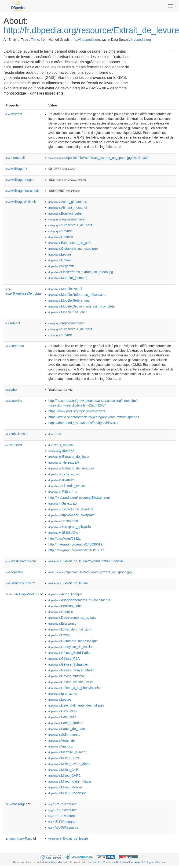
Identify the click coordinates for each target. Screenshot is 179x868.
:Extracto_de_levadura (71, 468)
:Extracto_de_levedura (71, 509)
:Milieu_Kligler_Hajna (70, 781)
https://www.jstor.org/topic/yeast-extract (77, 411)
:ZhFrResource (62, 822)
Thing (35, 40)
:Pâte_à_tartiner (66, 723)
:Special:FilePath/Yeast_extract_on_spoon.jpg (90, 572)
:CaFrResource (63, 804)
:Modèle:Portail (65, 289)
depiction (15, 572)
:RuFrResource (63, 810)
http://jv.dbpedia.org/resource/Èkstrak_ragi (79, 498)
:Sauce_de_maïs (67, 729)
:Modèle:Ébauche (67, 312)
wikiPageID (16, 169)
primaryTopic (20, 839)
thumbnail (15, 158)
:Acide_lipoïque (66, 594)
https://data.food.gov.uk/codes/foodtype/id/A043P (84, 423)
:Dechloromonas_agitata (72, 618)
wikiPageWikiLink (21, 202)
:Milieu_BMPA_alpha (69, 764)
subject (13, 323)
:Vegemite (62, 266)
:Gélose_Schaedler (68, 664)
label (11, 390)
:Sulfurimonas (64, 735)
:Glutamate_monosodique (73, 249)
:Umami (60, 260)
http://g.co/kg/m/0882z (65, 538)
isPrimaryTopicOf (20, 583)
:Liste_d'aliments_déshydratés (76, 705)
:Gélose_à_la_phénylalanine (75, 688)
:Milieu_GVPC (65, 776)
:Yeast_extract (61, 445)
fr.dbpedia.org (141, 40)
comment (15, 346)
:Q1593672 (61, 451)
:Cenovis (61, 237)
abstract (14, 114)
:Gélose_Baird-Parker (70, 653)
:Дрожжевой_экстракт (71, 515)
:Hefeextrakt (64, 462)
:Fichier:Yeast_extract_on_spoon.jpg (81, 272)
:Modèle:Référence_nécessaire (77, 295)
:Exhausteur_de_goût (70, 225)
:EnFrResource (62, 816)
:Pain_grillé (62, 717)
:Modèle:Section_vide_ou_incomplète (82, 306)
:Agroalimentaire (67, 219)
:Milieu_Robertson (68, 793)
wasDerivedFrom (21, 561)
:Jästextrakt (63, 521)
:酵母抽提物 (64, 533)
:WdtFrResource (63, 828)
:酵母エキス (63, 492)
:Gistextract (63, 503)
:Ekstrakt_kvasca (67, 486)
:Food (55, 434)
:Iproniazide (63, 694)
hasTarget (18, 804)
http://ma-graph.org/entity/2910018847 (76, 550)
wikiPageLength (20, 180)
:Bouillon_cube (65, 213)
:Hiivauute (61, 480)
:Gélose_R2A (64, 659)
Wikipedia (56, 862)
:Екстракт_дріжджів (70, 527)
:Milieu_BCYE (64, 758)
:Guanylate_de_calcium (71, 647)
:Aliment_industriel (68, 208)
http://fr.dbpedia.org (86, 40)
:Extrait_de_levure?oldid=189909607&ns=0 (86, 561)
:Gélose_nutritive (67, 676)
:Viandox (61, 746)
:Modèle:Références (69, 300)
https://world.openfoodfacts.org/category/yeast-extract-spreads (94, 417)
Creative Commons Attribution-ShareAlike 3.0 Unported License (129, 862)
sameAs (14, 445)
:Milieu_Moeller (65, 787)
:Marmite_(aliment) (68, 278)
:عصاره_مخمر (64, 474)
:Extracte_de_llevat (69, 457)
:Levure (60, 231)
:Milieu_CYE (63, 770)
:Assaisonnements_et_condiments (79, 600)
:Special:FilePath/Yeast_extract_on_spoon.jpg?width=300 (99, 158)
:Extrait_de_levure (68, 583)
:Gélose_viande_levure (71, 682)
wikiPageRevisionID (22, 191)
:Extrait (59, 635)
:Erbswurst (62, 623)
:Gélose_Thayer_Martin (71, 670)
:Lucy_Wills (63, 711)
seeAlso (14, 401)
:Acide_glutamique (68, 202)
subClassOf (16, 434)
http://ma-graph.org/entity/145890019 (75, 544)
